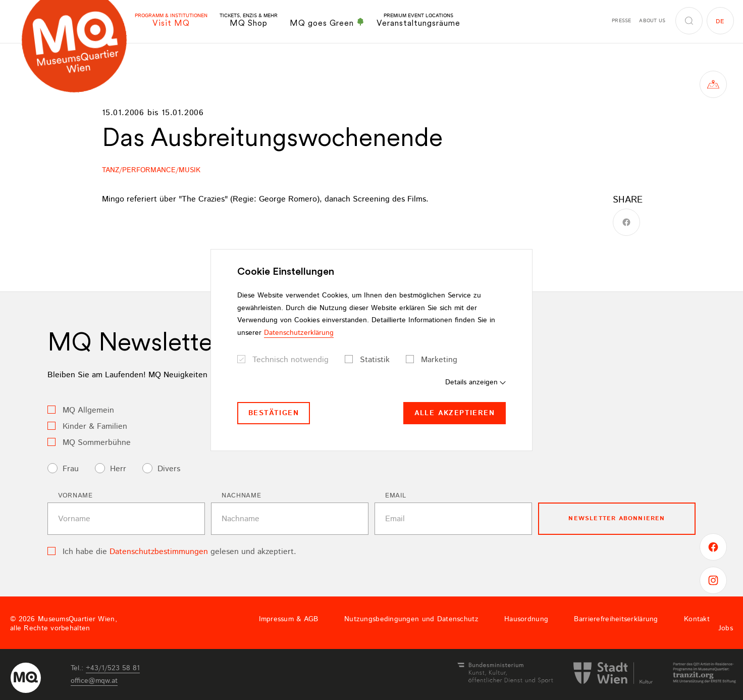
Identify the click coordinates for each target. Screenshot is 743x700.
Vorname (75, 496)
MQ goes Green (327, 23)
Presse (621, 21)
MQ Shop (249, 20)
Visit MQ (171, 20)
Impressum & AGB (289, 619)
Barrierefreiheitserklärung (616, 619)
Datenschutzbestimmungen (159, 552)
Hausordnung (526, 619)
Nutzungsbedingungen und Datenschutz (411, 619)
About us (652, 21)
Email (395, 496)
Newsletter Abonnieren (617, 518)
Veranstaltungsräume (418, 20)
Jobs (726, 628)
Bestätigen (274, 413)
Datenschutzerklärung (299, 333)
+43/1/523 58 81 (113, 668)
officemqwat (94, 681)
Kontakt (697, 619)
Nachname (241, 496)
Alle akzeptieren (455, 413)
